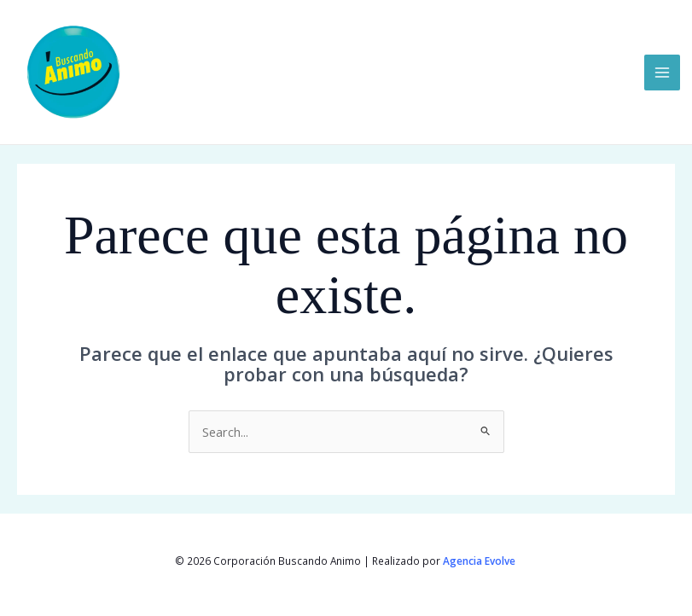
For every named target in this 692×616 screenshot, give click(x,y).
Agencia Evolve (480, 561)
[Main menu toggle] (662, 73)
